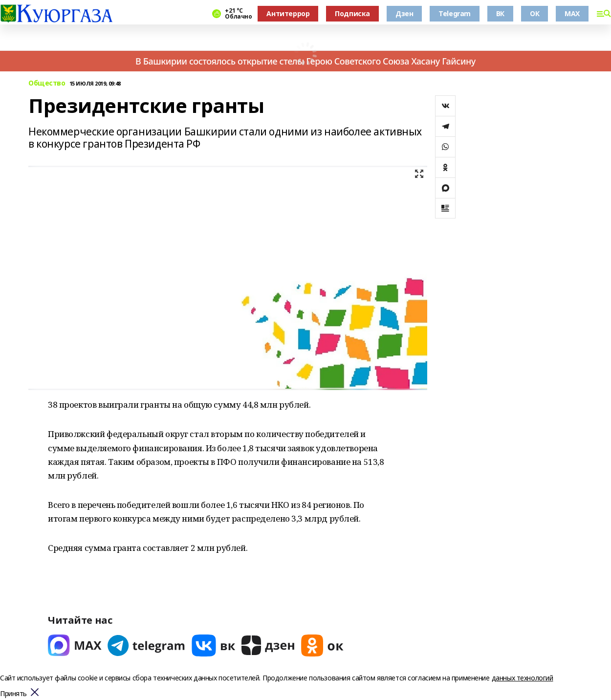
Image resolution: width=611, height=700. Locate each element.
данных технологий (523, 678)
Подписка (352, 13)
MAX (572, 13)
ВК (500, 13)
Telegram (455, 13)
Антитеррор (288, 13)
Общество (47, 83)
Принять (13, 694)
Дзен (404, 13)
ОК (535, 13)
